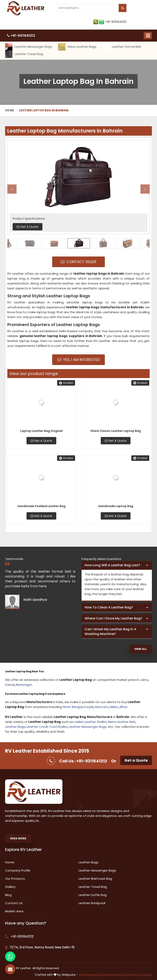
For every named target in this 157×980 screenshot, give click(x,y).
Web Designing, (89, 975)
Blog (8, 895)
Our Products (15, 879)
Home (10, 110)
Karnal (10, 685)
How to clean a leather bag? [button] (109, 607)
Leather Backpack (92, 903)
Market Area (14, 911)
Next (145, 189)
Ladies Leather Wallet (90, 722)
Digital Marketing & (113, 975)
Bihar (124, 707)
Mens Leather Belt (122, 722)
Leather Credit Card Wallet (47, 727)
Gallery (10, 887)
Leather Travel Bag (24, 54)
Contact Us (14, 903)
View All (141, 649)
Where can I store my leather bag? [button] (113, 618)
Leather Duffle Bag (93, 895)
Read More (18, 838)
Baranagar (24, 685)
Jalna (144, 680)
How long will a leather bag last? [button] (112, 565)
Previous (12, 189)
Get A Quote (41, 441)
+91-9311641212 (110, 22)
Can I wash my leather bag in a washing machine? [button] (110, 632)
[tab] (117, 565)
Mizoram (102, 707)
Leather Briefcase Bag (95, 879)
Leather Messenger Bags (29, 47)
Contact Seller (79, 262)
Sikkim (114, 707)
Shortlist (66, 383)
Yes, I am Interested (79, 360)
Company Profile (18, 870)
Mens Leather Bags (77, 47)
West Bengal (72, 707)
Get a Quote (136, 760)
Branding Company (139, 975)
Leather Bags (15, 727)
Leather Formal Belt (122, 47)
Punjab (89, 707)
